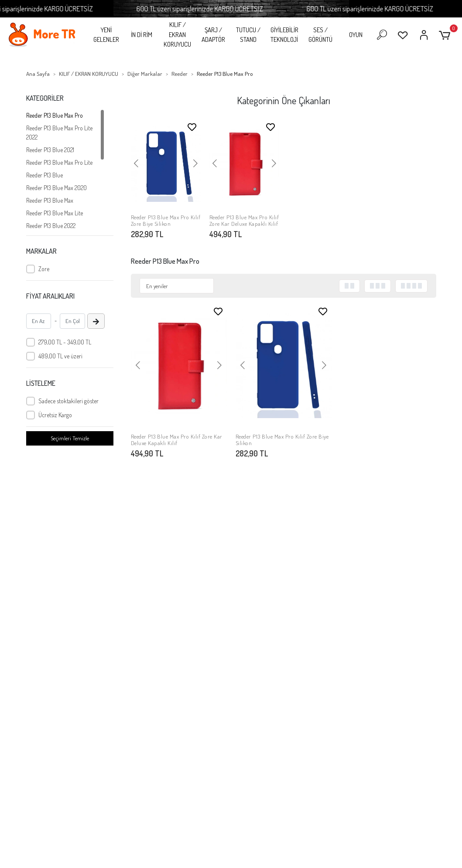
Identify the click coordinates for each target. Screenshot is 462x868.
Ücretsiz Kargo (55, 415)
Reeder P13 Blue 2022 (51, 226)
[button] (446, 35)
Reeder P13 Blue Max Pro (55, 115)
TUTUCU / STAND (248, 35)
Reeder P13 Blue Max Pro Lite (59, 162)
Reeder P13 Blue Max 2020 (56, 188)
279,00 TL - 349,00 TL (65, 342)
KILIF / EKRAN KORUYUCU (177, 34)
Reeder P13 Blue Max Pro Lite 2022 (59, 133)
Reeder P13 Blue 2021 (50, 150)
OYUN (356, 35)
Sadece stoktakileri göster (68, 401)
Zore (44, 269)
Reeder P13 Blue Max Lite (55, 213)
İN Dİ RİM (142, 35)
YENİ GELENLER (106, 35)
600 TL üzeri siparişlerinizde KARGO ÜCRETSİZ (212, 9)
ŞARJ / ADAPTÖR (213, 35)
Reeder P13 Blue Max (50, 200)
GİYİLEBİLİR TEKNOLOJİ (284, 35)
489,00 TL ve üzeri (60, 356)
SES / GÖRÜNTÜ (320, 35)
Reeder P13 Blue (44, 175)
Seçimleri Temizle (70, 438)
